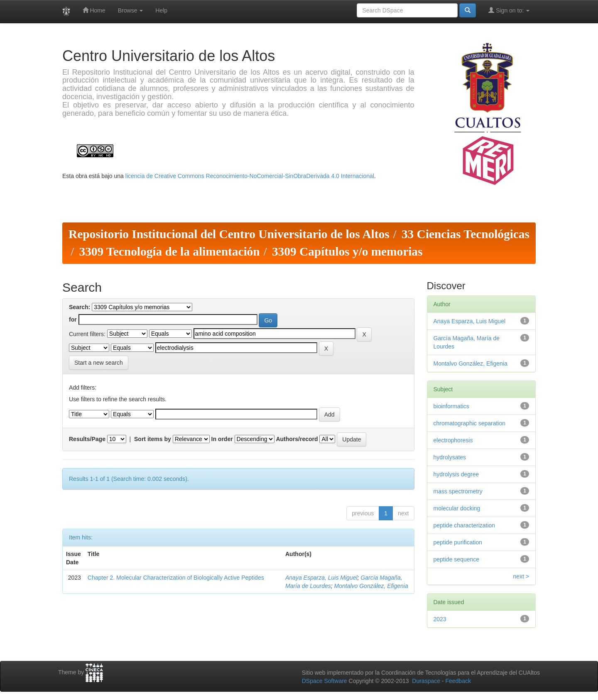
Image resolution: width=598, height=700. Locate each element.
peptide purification (458, 542)
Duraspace (426, 681)
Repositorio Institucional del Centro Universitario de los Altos (229, 234)
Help (161, 10)
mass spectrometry (458, 491)
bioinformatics (451, 406)
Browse (131, 10)
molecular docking (457, 508)
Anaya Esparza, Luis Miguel (321, 578)
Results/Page (87, 439)
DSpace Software (325, 681)
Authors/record (297, 439)
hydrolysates (450, 457)
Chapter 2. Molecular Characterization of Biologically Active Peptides (176, 578)
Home (94, 10)
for (73, 320)
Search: (80, 307)
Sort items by (153, 439)
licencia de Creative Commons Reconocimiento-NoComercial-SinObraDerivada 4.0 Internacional (250, 176)
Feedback (458, 681)
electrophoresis (453, 440)
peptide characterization (464, 525)
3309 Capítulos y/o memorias (347, 251)
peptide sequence (457, 559)
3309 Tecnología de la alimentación (169, 251)
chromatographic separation (470, 423)
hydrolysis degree (456, 474)
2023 (440, 619)
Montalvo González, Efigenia (371, 586)
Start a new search (99, 363)
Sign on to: (509, 10)
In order (222, 439)
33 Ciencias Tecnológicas (466, 234)
